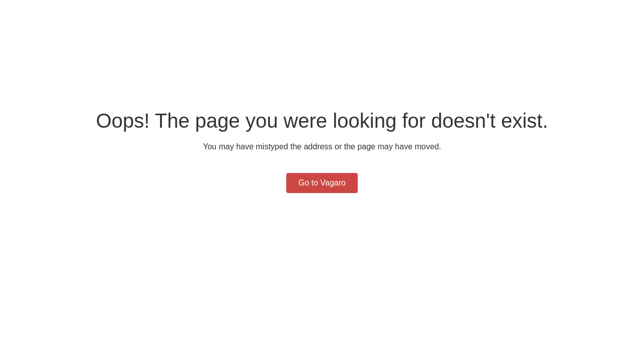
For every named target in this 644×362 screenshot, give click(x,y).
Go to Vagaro (322, 183)
